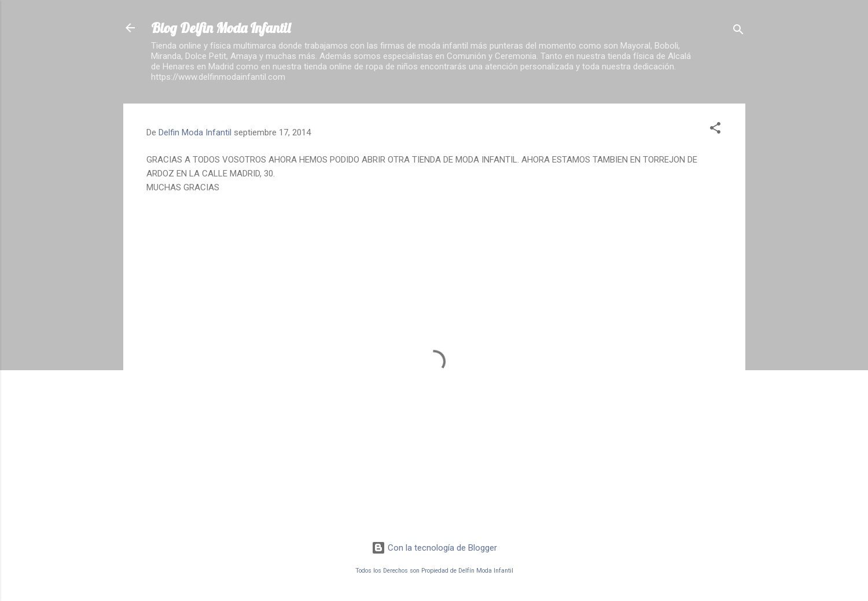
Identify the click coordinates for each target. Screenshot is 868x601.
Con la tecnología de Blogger (434, 548)
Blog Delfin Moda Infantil (221, 28)
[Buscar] (738, 32)
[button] (715, 130)
